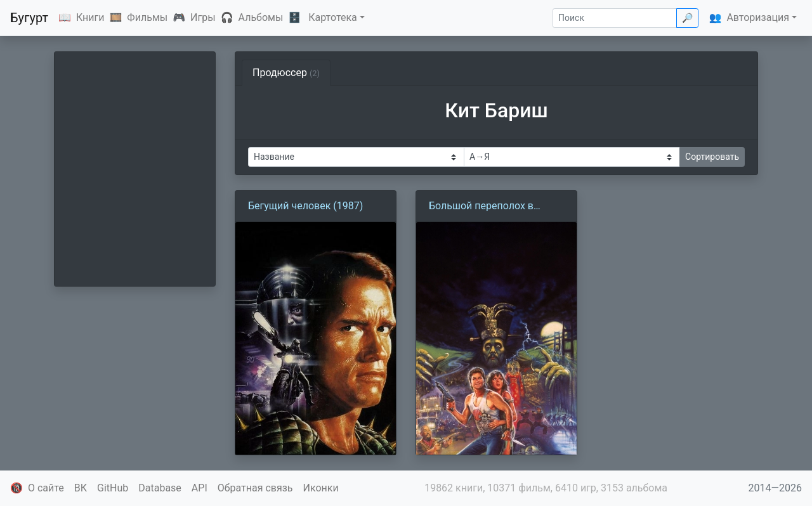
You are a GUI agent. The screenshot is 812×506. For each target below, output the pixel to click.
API (200, 488)
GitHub (113, 488)
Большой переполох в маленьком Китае (481, 207)
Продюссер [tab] (286, 73)
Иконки (321, 488)
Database (160, 488)
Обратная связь (255, 488)
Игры (203, 17)
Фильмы (147, 17)
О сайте (46, 488)
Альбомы (261, 17)
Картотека (333, 17)
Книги (90, 17)
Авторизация (758, 17)
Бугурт (29, 18)
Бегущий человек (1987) (305, 206)
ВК (81, 488)
